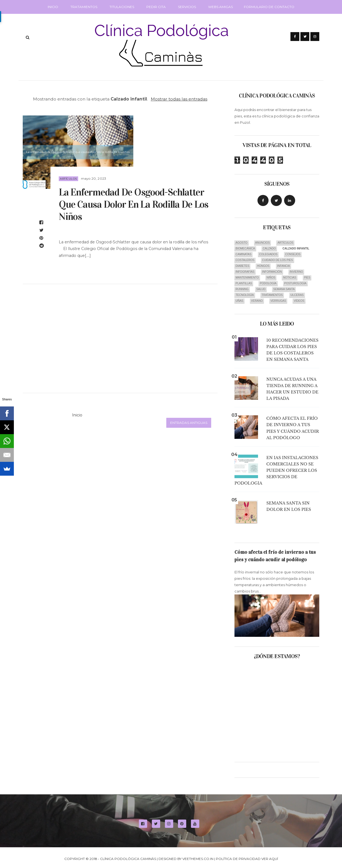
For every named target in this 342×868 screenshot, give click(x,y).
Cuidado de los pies (278, 260)
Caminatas (243, 254)
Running (242, 289)
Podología (268, 283)
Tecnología (245, 295)
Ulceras (297, 295)
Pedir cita (156, 7)
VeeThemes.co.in (198, 859)
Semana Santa (284, 289)
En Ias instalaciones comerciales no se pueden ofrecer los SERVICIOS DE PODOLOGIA (276, 470)
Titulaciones (122, 7)
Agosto (242, 243)
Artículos (68, 179)
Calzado (269, 248)
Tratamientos (84, 7)
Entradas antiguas (189, 423)
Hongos (263, 266)
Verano (257, 301)
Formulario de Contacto (269, 7)
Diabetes (242, 266)
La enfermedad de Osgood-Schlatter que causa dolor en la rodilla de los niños (134, 204)
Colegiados (268, 254)
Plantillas (244, 283)
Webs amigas (220, 7)
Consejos (293, 254)
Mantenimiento (247, 278)
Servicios (187, 7)
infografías (245, 272)
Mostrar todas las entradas (179, 99)
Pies (307, 278)
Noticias (289, 278)
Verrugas (278, 301)
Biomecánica (245, 248)
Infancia (284, 266)
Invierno (296, 272)
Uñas (239, 301)
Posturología (295, 283)
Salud (261, 289)
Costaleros (245, 260)
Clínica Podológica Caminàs (128, 859)
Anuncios (263, 243)
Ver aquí (270, 859)
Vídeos (299, 301)
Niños (271, 278)
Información (272, 272)
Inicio (53, 7)
